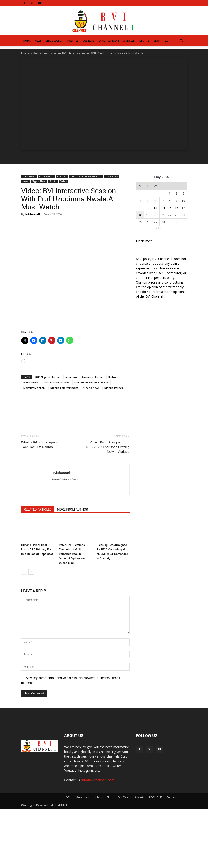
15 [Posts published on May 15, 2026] (170, 208)
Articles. (129, 41)
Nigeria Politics (114, 388)
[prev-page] (24, 572)
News (38, 41)
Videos (64, 181)
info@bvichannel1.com (98, 780)
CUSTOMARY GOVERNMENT (86, 176)
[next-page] (31, 572)
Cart (168, 41)
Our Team (124, 797)
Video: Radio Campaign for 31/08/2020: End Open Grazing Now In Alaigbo (107, 447)
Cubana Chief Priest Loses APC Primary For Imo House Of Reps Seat (37, 549)
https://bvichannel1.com (65, 479)
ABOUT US (155, 797)
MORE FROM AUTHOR (72, 509)
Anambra (71, 377)
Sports (145, 41)
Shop (157, 41)
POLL (69, 797)
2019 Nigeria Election (48, 377)
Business (89, 41)
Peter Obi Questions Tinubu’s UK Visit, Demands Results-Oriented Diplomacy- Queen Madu (72, 554)
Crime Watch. (55, 41)
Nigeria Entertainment (64, 388)
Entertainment (109, 41)
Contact (171, 797)
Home (27, 41)
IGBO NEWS (112, 176)
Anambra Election (93, 377)
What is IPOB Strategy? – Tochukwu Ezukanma (40, 445)
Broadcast (83, 797)
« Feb (160, 228)
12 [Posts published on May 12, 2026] (148, 208)
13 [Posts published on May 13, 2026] (155, 208)
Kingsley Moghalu (34, 388)
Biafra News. (41, 53)
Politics (73, 41)
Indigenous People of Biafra (91, 382)
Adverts (139, 797)
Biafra (112, 377)
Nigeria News (39, 181)
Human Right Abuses (57, 382)
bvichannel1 (33, 214)
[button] (182, 41)
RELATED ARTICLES (38, 509)
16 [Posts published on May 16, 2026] (176, 208)
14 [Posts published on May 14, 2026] (163, 208)
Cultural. (62, 176)
